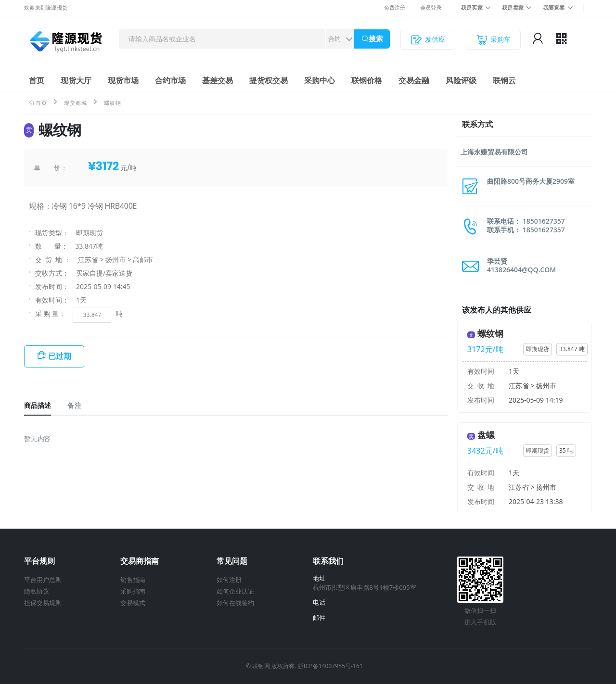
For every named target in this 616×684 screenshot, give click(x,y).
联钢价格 (367, 80)
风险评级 (461, 80)
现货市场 (123, 80)
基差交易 (218, 80)
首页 (37, 80)
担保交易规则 (43, 603)
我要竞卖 (554, 7)
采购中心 (320, 80)
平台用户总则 (43, 580)
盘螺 (486, 435)
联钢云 (504, 80)
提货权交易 (269, 80)
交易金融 (414, 80)
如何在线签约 (235, 603)
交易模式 (133, 603)
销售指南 (133, 580)
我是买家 (472, 7)
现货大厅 (76, 80)
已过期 (60, 356)
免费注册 (395, 7)
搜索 (376, 39)
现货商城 (76, 103)
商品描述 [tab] (38, 405)
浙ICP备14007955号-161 (330, 666)
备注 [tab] (74, 405)
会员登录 (431, 7)
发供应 (428, 40)
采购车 (493, 40)
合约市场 (170, 80)
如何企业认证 (235, 591)
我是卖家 (513, 7)
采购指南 (133, 591)
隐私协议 (37, 591)
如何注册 (229, 580)
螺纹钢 (490, 333)
